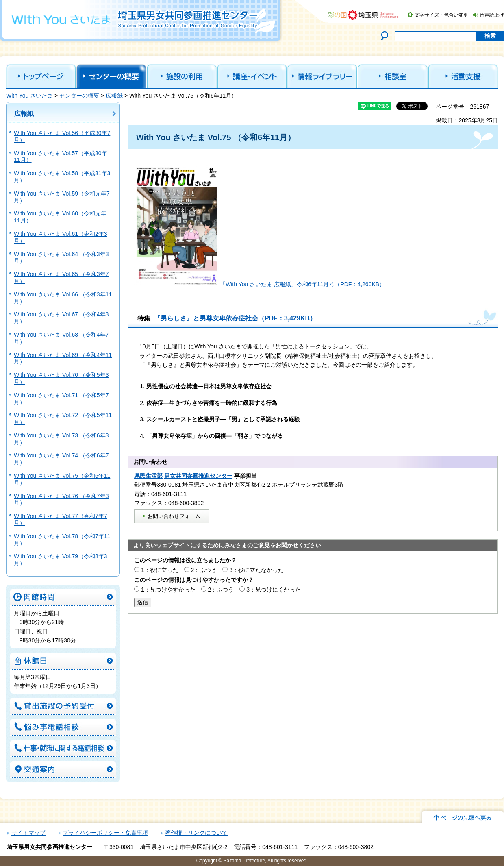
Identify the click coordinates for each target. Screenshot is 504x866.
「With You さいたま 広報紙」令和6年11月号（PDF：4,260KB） (302, 284)
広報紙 (114, 96)
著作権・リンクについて (196, 833)
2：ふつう (204, 570)
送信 (143, 602)
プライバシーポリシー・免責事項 (105, 833)
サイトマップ (28, 833)
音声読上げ (492, 15)
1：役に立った (160, 570)
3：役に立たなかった (256, 570)
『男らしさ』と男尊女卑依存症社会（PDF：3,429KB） (235, 318)
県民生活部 (148, 476)
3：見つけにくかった (274, 590)
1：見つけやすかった (168, 590)
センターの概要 (79, 96)
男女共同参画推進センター (198, 476)
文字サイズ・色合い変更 (441, 15)
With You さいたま (29, 96)
